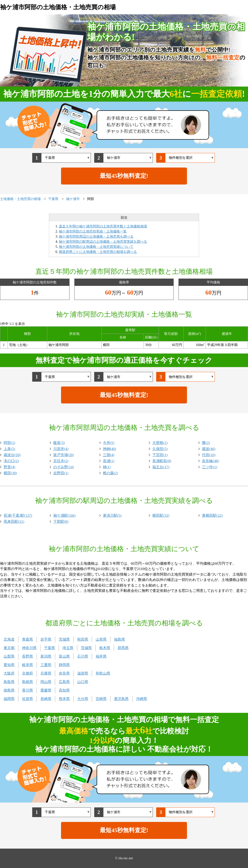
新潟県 (46, 656)
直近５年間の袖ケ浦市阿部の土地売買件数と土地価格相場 (103, 226)
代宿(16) (209, 455)
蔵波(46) (209, 449)
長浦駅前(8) (162, 461)
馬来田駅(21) (14, 522)
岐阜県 (27, 665)
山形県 (101, 639)
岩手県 (46, 639)
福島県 (120, 639)
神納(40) (110, 449)
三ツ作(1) (210, 467)
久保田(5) (160, 449)
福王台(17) (161, 467)
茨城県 (86, 648)
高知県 (64, 690)
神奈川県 (29, 648)
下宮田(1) (160, 455)
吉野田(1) (61, 473)
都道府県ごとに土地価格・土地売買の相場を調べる (98, 252)
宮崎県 (101, 699)
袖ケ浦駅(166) (65, 515)
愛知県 (9, 665)
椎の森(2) (111, 473)
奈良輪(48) (210, 461)
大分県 (83, 699)
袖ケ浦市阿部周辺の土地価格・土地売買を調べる (96, 237)
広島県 (64, 682)
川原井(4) (61, 449)
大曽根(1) (160, 443)
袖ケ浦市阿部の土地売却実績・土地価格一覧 (93, 231)
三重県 (46, 665)
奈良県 (64, 673)
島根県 (27, 682)
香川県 (27, 690)
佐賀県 (27, 699)
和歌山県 (103, 673)
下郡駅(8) (61, 522)
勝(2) (206, 443)
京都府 (27, 673)
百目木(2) (61, 461)
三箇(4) (109, 455)
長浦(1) (109, 461)
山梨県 (9, 656)
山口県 (83, 682)
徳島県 (9, 690)
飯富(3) (59, 443)
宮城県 (64, 639)
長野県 (27, 656)
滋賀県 (83, 673)
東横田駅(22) (212, 515)
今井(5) (109, 443)
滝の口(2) (11, 461)
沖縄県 (142, 699)
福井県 (101, 656)
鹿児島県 (121, 699)
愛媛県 (46, 690)
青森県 (27, 639)
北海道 (9, 639)
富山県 (64, 656)
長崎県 (46, 699)
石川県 (83, 656)
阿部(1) (9, 443)
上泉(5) (9, 449)
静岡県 (64, 665)
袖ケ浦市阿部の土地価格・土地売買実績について (96, 247)
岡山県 (46, 682)
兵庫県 (46, 673)
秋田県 (83, 639)
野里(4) (9, 467)
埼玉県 (68, 648)
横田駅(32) (161, 515)
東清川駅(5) (112, 515)
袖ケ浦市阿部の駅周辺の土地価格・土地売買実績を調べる (103, 242)
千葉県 (50, 648)
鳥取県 (9, 682)
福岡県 (9, 699)
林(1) (107, 467)
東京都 (9, 648)
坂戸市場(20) (64, 455)
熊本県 (64, 699)
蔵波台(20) (12, 455)
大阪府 (9, 673)
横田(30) (10, 473)
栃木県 (105, 648)
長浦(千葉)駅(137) (18, 515)
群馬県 (123, 648)
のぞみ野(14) (64, 467)
